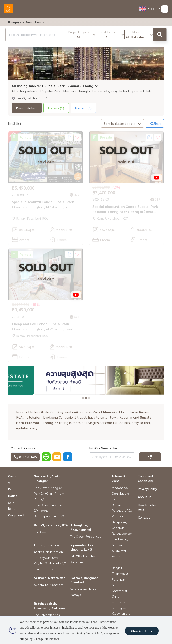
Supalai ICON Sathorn (49, 585)
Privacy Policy (147, 489)
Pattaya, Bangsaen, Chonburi (119, 522)
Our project (16, 515)
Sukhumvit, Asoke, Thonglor (120, 556)
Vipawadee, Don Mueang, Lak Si (121, 493)
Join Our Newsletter (103, 448)
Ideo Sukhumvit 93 (47, 569)
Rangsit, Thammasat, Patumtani (121, 573)
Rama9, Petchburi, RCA (51, 525)
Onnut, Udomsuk (47, 545)
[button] (82, 35)
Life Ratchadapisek (47, 615)
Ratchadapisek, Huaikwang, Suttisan (123, 539)
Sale (11, 483)
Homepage (15, 22)
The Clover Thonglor (48, 488)
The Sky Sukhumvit (47, 557)
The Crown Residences (86, 536)
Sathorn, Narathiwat (50, 578)
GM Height (41, 510)
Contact (144, 517)
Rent (11, 489)
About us (145, 497)
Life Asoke (41, 532)
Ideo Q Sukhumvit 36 (48, 505)
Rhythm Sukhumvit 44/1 (50, 563)
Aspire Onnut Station (48, 552)
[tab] (83, 398)
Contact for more (23, 448)
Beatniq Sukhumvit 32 (49, 516)
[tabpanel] (86, 380)
